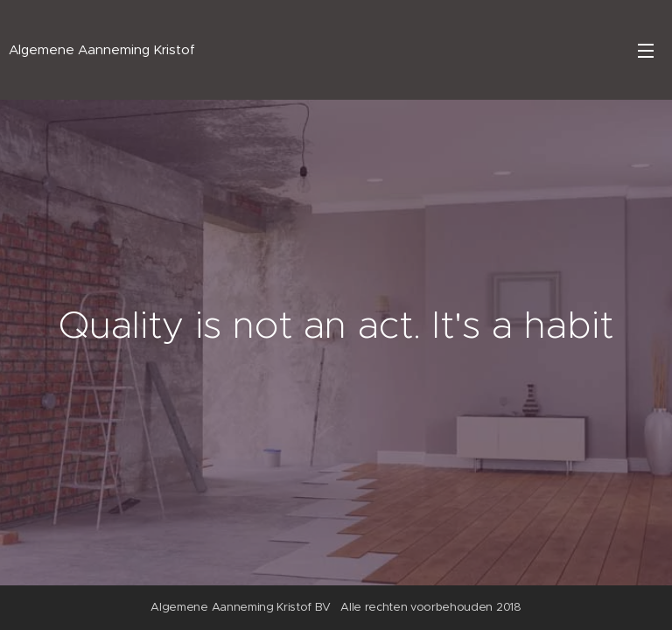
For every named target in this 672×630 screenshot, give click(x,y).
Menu (646, 51)
